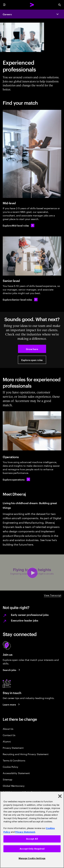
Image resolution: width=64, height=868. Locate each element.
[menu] (4, 5)
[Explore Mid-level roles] (19, 225)
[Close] (60, 796)
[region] (32, 830)
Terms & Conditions (14, 760)
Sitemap (8, 779)
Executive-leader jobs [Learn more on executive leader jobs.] (25, 620)
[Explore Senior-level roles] (20, 300)
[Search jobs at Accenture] (12, 670)
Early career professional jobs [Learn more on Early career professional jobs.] (30, 615)
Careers (7, 14)
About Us (8, 729)
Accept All (32, 839)
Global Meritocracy (14, 786)
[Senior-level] (32, 256)
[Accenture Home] (32, 5)
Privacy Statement (13, 748)
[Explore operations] (16, 479)
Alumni (7, 741)
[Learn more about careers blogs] (12, 704)
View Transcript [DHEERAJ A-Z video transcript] (53, 595)
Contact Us (9, 735)
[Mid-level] (32, 154)
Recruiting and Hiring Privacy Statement (26, 754)
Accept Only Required (32, 849)
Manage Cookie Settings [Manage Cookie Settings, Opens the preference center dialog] (32, 858)
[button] (32, 349)
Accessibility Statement (16, 773)
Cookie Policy (10, 767)
